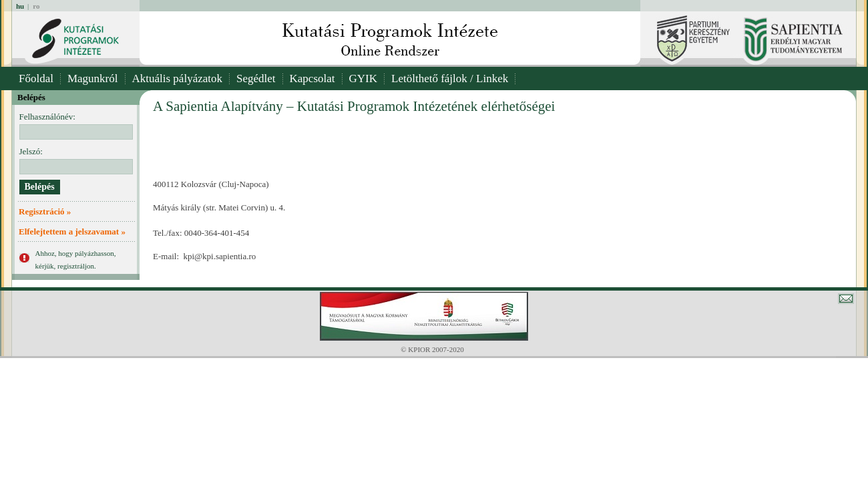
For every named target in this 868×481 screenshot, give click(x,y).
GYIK (364, 78)
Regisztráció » (45, 211)
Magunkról (93, 78)
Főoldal (36, 78)
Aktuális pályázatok (178, 78)
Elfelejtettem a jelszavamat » (72, 231)
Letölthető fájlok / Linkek (450, 78)
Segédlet (256, 78)
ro (36, 6)
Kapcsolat (312, 78)
